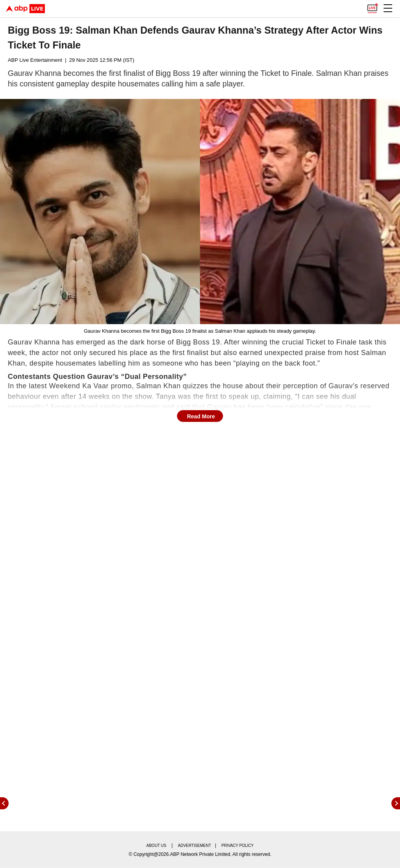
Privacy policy (237, 846)
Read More (201, 416)
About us (156, 846)
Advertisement (195, 846)
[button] (388, 8)
